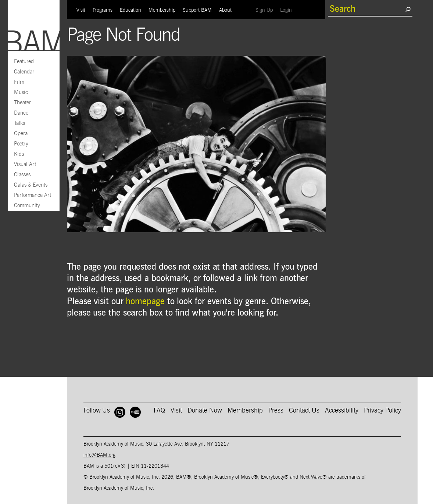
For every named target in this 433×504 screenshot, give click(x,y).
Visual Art (25, 164)
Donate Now (205, 411)
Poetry (21, 144)
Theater (22, 103)
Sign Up (266, 10)
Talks (19, 123)
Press (276, 411)
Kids (19, 154)
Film (19, 82)
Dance (21, 113)
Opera (21, 134)
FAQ (159, 411)
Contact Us (304, 411)
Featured (24, 62)
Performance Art (33, 195)
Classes (22, 175)
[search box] (366, 9)
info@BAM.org (99, 455)
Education (130, 10)
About (225, 10)
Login (288, 10)
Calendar (24, 72)
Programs (103, 10)
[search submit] (408, 9)
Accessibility (342, 411)
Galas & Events (31, 185)
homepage (145, 302)
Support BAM (197, 10)
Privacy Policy (382, 411)
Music (21, 92)
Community (27, 206)
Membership (162, 10)
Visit (81, 10)
